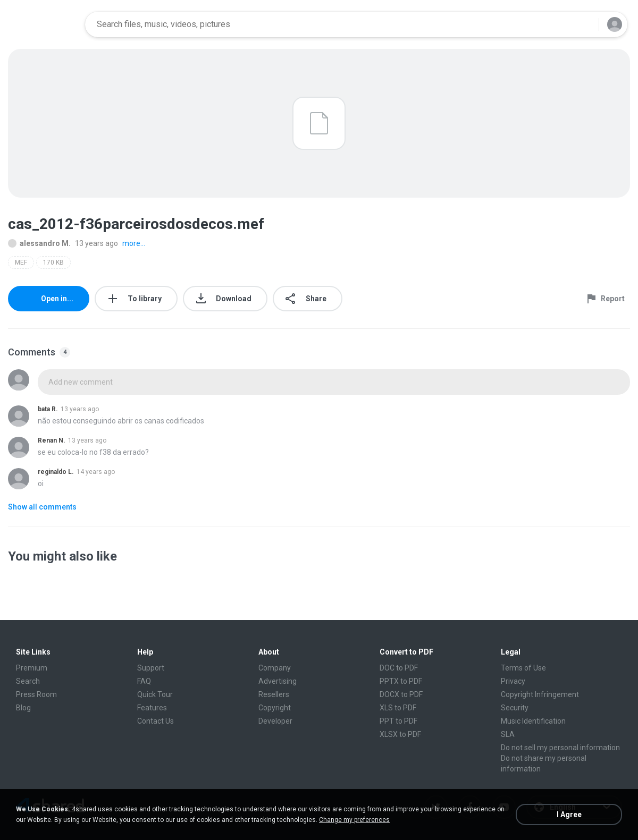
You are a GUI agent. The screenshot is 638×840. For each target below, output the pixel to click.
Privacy (513, 681)
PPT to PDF (398, 721)
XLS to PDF (398, 708)
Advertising (278, 681)
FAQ (144, 681)
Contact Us (156, 721)
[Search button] (584, 24)
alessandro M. (39, 243)
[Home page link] (43, 24)
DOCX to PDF (401, 694)
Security (515, 708)
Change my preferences (354, 820)
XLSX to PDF (400, 734)
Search (28, 681)
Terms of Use (523, 668)
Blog (23, 708)
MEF (21, 262)
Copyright (275, 708)
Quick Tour (155, 694)
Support (151, 668)
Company (275, 668)
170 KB (53, 262)
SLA (508, 734)
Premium (32, 668)
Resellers (274, 694)
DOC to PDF (399, 668)
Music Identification (533, 721)
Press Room (36, 694)
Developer (275, 721)
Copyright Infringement (540, 694)
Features (152, 708)
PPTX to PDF (401, 681)
